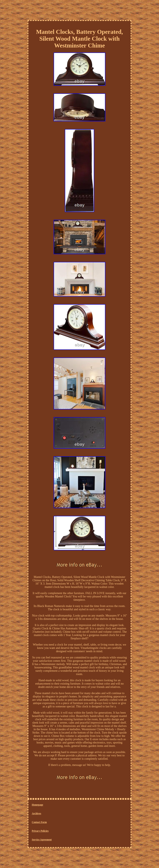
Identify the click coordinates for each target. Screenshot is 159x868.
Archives (37, 813)
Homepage (38, 805)
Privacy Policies (40, 831)
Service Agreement (42, 840)
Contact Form (39, 822)
